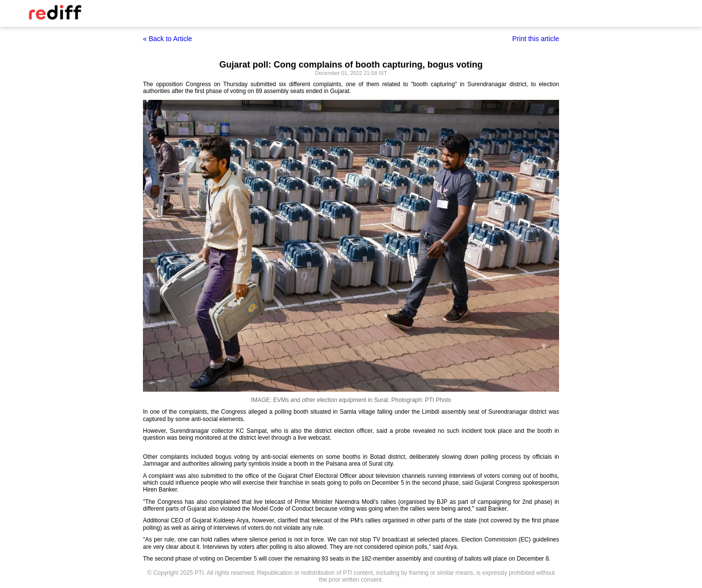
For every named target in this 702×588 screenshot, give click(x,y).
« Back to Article (167, 39)
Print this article (536, 39)
